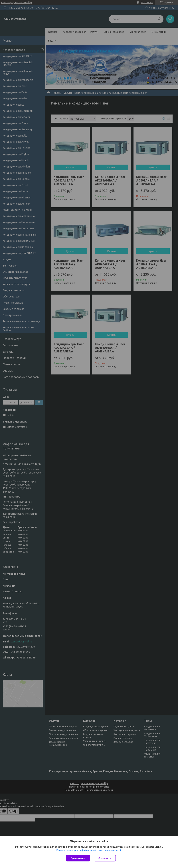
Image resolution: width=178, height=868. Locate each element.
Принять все (78, 858)
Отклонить (105, 858)
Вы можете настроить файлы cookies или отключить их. (88, 850)
